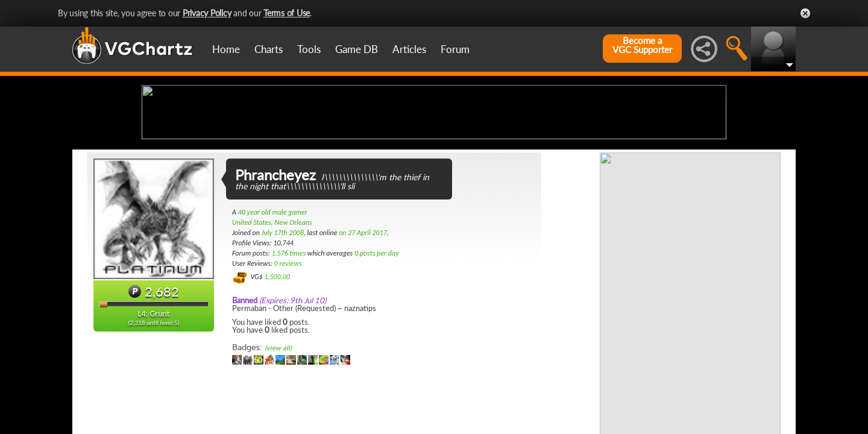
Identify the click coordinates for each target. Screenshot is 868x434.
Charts (269, 49)
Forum (455, 49)
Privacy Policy (207, 13)
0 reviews (288, 359)
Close (805, 13)
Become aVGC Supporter (642, 45)
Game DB (357, 49)
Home (226, 49)
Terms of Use (287, 13)
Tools (309, 49)
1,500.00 (277, 372)
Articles (409, 49)
